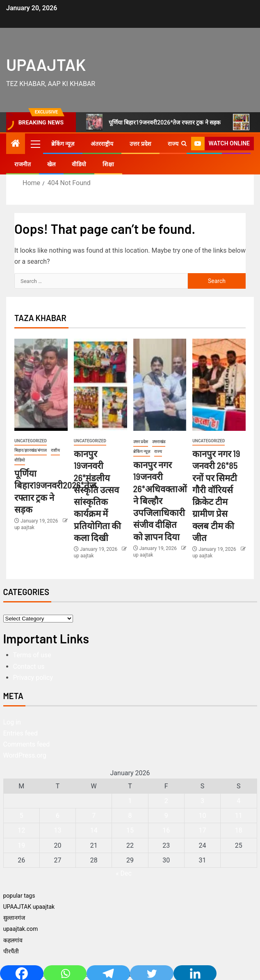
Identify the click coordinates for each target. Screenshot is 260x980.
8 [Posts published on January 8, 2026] (130, 816)
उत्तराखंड (159, 442)
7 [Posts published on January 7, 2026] (94, 816)
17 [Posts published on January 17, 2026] (203, 830)
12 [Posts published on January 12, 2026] (21, 830)
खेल (51, 164)
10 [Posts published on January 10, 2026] (203, 816)
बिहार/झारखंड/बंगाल (31, 450)
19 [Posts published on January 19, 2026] (21, 845)
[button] (35, 144)
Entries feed (21, 733)
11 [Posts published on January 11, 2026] (239, 816)
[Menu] (35, 144)
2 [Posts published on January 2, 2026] (166, 801)
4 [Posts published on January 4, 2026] (238, 801)
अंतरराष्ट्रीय (102, 144)
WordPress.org (25, 755)
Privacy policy (33, 678)
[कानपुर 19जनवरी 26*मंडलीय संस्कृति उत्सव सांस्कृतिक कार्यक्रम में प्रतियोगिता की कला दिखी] (100, 385)
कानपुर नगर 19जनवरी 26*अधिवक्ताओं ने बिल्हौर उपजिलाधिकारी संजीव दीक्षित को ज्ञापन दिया (160, 500)
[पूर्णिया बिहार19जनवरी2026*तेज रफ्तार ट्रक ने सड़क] (41, 385)
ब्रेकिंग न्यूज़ (63, 144)
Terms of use (32, 655)
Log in (12, 722)
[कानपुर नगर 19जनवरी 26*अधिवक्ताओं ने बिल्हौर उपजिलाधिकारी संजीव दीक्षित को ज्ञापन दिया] (160, 385)
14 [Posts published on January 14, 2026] (94, 830)
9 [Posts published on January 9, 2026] (166, 816)
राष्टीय (55, 450)
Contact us (29, 667)
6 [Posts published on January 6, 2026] (58, 816)
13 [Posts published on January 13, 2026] (57, 830)
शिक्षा (108, 164)
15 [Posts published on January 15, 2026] (130, 830)
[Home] (16, 144)
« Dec (124, 873)
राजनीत (23, 164)
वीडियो (79, 164)
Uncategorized (31, 441)
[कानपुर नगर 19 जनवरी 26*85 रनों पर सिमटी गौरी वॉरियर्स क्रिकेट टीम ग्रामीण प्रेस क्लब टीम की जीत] (219, 385)
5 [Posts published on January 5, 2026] (22, 816)
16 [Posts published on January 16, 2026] (166, 830)
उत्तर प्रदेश (140, 144)
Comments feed (27, 744)
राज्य (173, 144)
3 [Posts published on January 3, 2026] (202, 801)
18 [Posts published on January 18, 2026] (239, 830)
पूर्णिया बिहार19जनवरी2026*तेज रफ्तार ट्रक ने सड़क (154, 122)
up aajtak (24, 527)
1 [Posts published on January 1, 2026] (130, 801)
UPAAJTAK (46, 64)
